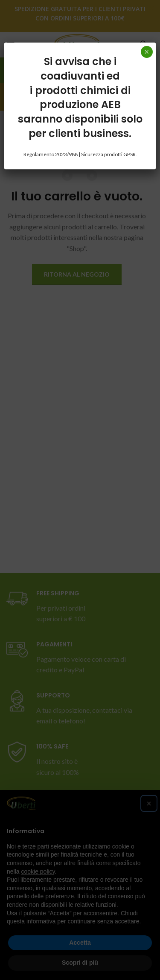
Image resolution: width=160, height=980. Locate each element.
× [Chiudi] (147, 52)
